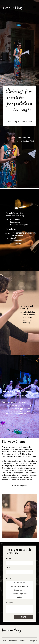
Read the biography (20, 486)
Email (8, 568)
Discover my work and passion (20, 122)
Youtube (23, 641)
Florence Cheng (13, 8)
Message (9, 602)
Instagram (33, 641)
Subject (9, 578)
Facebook (13, 641)
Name (8, 558)
